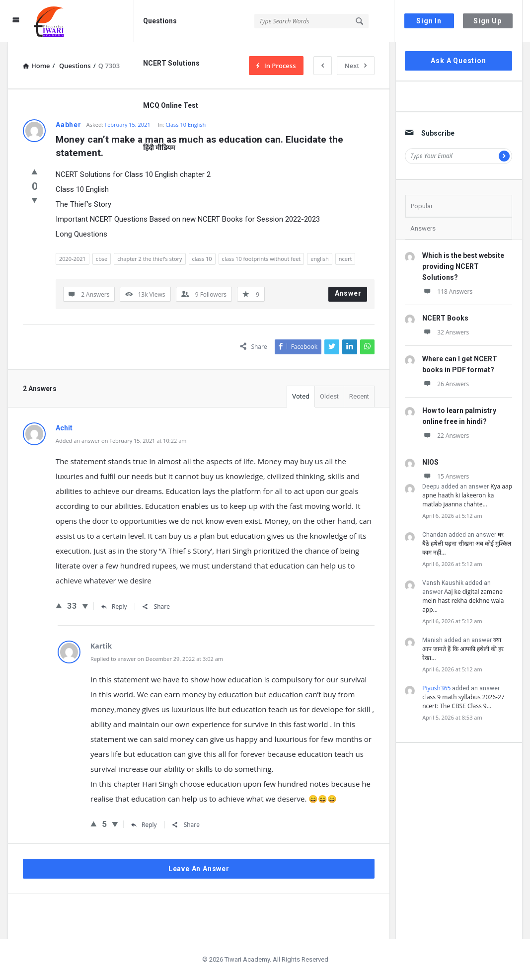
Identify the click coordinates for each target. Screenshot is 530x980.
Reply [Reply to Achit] (114, 607)
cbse (102, 259)
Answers (423, 228)
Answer (348, 293)
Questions (160, 21)
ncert (345, 259)
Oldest (329, 396)
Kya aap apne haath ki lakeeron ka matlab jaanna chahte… (467, 495)
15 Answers (446, 476)
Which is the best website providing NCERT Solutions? (463, 266)
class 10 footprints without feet (262, 259)
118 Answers (447, 291)
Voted (301, 396)
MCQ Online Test (171, 105)
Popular (422, 206)
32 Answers (446, 332)
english (319, 259)
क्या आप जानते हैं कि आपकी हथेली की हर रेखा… (463, 649)
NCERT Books (445, 318)
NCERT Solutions (171, 63)
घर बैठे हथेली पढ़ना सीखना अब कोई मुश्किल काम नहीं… (467, 543)
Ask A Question (458, 61)
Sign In (429, 21)
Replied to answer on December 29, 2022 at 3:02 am (157, 659)
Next (356, 66)
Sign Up (488, 21)
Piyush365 (436, 688)
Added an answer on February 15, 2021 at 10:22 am (121, 441)
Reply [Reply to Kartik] (144, 825)
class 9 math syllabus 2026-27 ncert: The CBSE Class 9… (463, 701)
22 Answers (446, 436)
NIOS (430, 462)
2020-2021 (73, 259)
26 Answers (446, 384)
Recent (359, 396)
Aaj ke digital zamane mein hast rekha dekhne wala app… (463, 601)
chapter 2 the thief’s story (150, 259)
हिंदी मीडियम (159, 148)
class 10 (202, 259)
